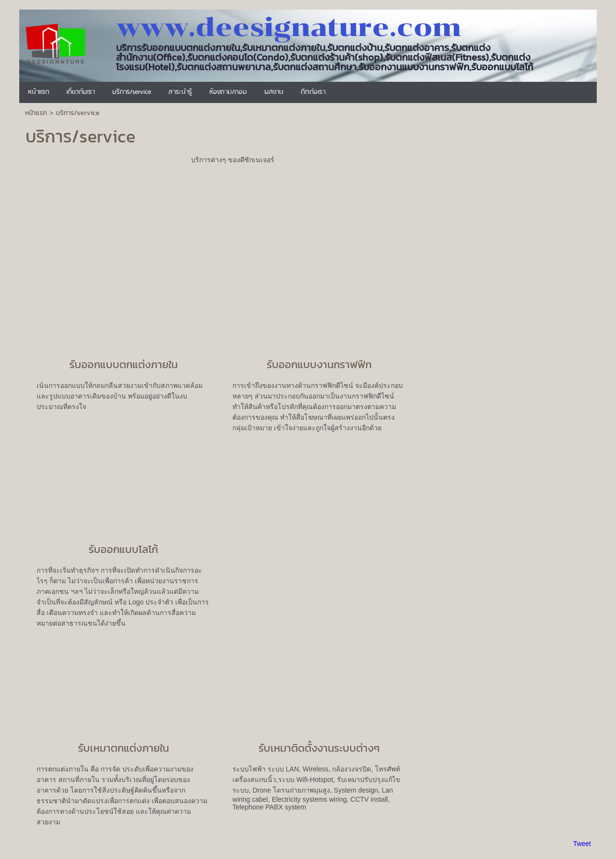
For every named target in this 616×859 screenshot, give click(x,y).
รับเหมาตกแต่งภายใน (123, 748)
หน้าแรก (36, 113)
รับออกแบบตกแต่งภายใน (123, 365)
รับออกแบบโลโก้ (123, 549)
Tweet (582, 844)
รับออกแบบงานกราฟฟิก (319, 365)
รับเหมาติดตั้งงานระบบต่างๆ (319, 748)
